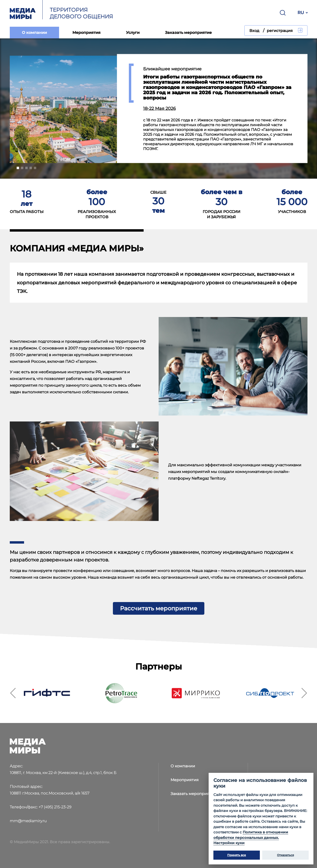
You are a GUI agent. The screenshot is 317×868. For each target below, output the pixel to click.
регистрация (280, 31)
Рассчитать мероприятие (159, 608)
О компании (34, 33)
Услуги (133, 33)
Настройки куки (229, 843)
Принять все (237, 855)
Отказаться (285, 855)
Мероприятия (86, 33)
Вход (254, 31)
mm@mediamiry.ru (28, 821)
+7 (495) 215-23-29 (55, 807)
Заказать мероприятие (188, 33)
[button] (18, 168)
